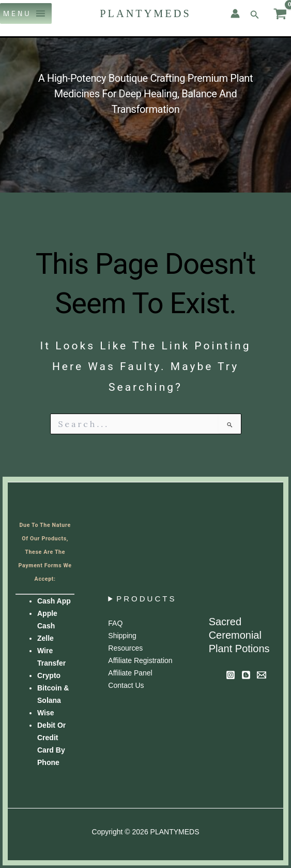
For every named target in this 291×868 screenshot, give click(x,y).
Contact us (126, 685)
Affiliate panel (130, 673)
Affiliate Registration (140, 660)
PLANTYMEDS (145, 13)
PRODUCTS (146, 599)
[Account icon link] (235, 13)
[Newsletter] (262, 675)
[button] (17, 13)
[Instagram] (231, 675)
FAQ (115, 623)
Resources (125, 648)
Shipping (122, 636)
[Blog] (246, 675)
